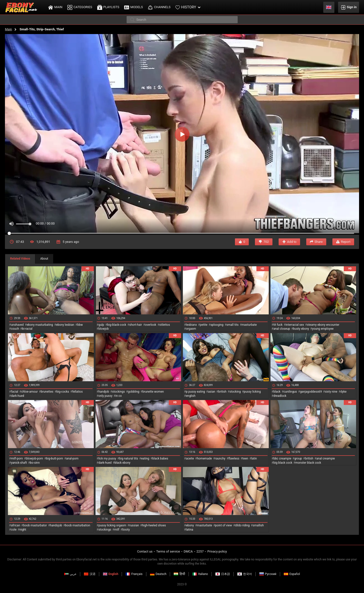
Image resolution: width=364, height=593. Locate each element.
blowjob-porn (35, 459)
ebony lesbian (65, 325)
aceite (190, 459)
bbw (80, 325)
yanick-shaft (19, 463)
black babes (160, 459)
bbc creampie (282, 459)
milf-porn (17, 459)
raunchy (220, 459)
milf (117, 530)
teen (245, 459)
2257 (200, 551)
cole (14, 530)
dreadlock (280, 396)
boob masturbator (35, 525)
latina (189, 530)
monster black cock (308, 463)
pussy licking (252, 392)
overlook (151, 325)
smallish (258, 525)
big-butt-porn (55, 459)
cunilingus (290, 392)
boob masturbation (78, 525)
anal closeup (282, 329)
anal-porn (72, 459)
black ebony (122, 463)
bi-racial (27, 329)
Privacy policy (217, 551)
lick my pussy (107, 459)
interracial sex (295, 325)
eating (145, 459)
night (23, 530)
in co (119, 396)
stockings (118, 392)
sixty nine (331, 392)
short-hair (136, 325)
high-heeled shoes (154, 525)
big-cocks (63, 392)
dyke (343, 392)
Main (9, 29)
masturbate (249, 325)
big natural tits (129, 459)
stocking (235, 392)
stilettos (165, 325)
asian (212, 392)
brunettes (47, 392)
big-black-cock (117, 325)
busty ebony (301, 329)
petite (204, 325)
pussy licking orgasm (112, 525)
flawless (234, 459)
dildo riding (242, 525)
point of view (224, 525)
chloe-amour (29, 392)
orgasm (191, 329)
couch (15, 329)
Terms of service (168, 551)
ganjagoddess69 (311, 392)
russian (134, 525)
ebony (190, 525)
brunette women (153, 392)
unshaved (17, 325)
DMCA (188, 551)
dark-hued (17, 396)
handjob (104, 392)
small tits (233, 325)
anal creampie (326, 459)
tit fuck (278, 325)
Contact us (145, 551)
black (277, 392)
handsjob (56, 525)
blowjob (104, 329)
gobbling (134, 392)
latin (254, 459)
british (222, 392)
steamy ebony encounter (323, 325)
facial (14, 392)
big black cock (283, 463)
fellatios (77, 392)
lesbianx (191, 325)
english (191, 396)
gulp (101, 325)
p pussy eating (195, 392)
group (298, 459)
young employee (323, 329)
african (15, 525)
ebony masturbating (40, 325)
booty (126, 530)
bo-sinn (35, 463)
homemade (204, 459)
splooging (217, 325)
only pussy (105, 396)
